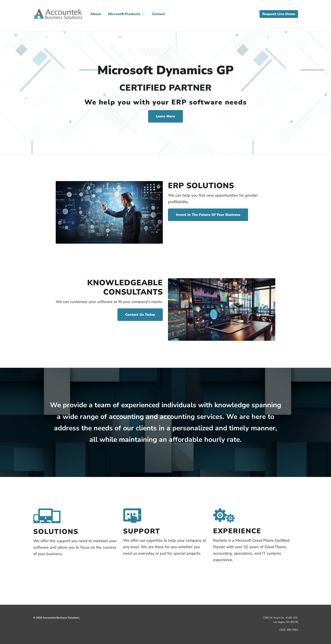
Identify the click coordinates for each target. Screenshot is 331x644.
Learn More (165, 116)
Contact (158, 14)
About (96, 14)
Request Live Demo (279, 14)
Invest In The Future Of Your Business (208, 215)
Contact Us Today (140, 315)
